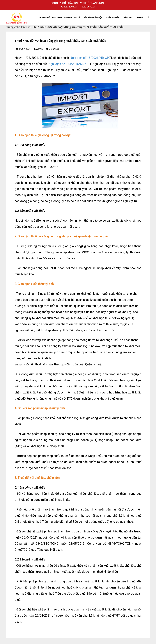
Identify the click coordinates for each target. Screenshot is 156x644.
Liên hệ (139, 18)
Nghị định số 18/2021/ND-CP (89, 58)
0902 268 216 (87, 7)
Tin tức (78, 18)
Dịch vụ (68, 18)
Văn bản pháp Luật (93, 18)
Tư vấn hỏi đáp (112, 18)
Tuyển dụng (127, 18)
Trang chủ (44, 18)
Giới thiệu (57, 18)
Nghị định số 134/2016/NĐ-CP (69, 64)
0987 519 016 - (70, 7)
